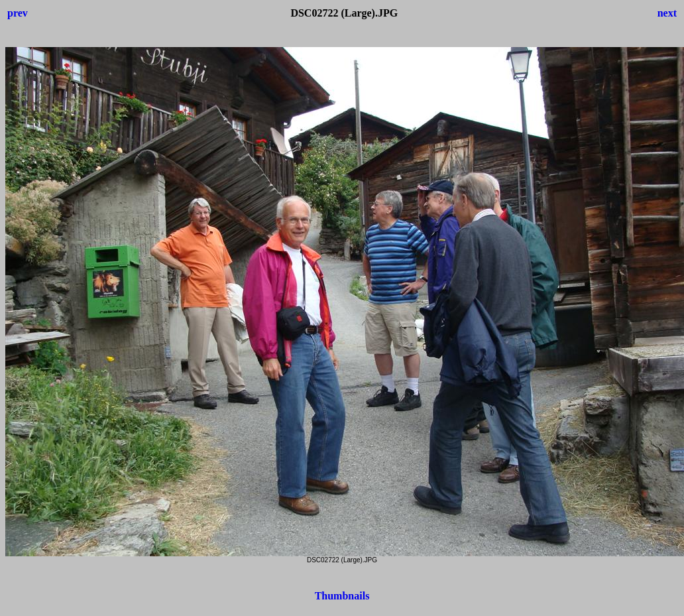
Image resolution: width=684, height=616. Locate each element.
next (667, 13)
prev (18, 13)
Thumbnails (342, 596)
